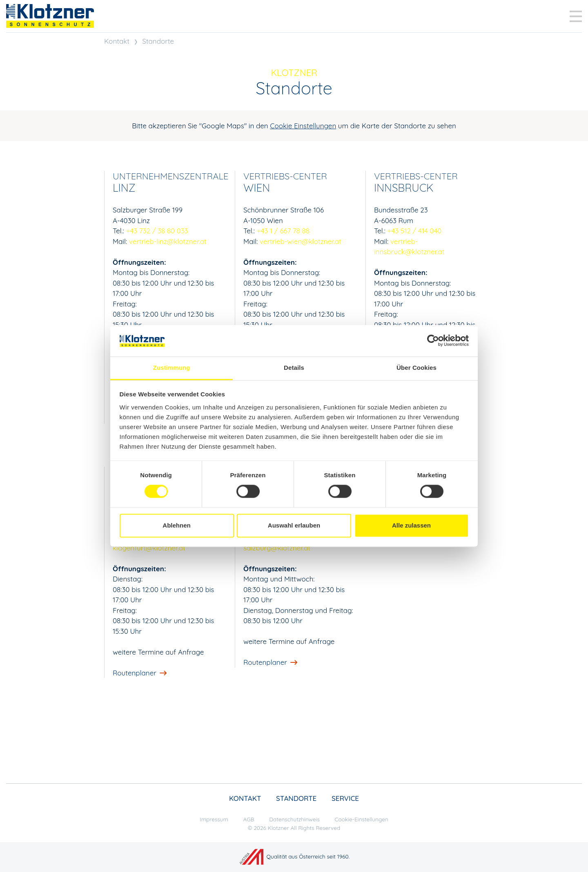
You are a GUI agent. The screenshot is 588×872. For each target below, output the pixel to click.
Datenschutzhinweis (294, 819)
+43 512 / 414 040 (415, 231)
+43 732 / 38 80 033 (157, 231)
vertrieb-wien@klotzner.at (301, 241)
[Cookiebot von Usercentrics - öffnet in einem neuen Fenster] (433, 341)
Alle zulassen (411, 525)
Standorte (158, 41)
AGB (249, 819)
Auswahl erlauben (294, 525)
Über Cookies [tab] (416, 368)
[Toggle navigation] (576, 16)
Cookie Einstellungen (303, 126)
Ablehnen (176, 525)
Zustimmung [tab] (172, 368)
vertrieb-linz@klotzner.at (168, 241)
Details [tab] (294, 368)
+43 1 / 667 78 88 (283, 231)
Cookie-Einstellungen (362, 819)
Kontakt (117, 41)
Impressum (214, 819)
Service (345, 798)
